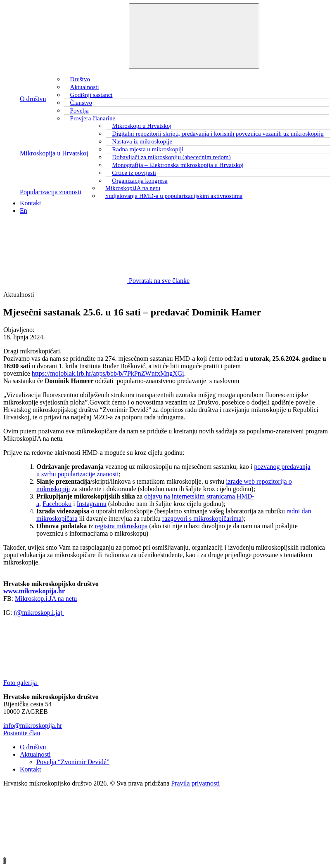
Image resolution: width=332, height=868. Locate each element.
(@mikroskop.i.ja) (39, 613)
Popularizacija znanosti (51, 192)
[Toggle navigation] (194, 36)
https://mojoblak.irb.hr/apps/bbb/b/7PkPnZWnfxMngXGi (108, 373)
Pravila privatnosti (195, 783)
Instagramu (92, 504)
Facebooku (57, 504)
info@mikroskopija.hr (33, 726)
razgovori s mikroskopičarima (202, 519)
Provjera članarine (93, 118)
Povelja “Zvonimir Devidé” (73, 762)
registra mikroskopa (121, 526)
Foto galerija (83, 683)
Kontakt (31, 203)
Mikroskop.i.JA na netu (46, 599)
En (24, 211)
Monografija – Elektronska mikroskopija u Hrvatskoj (178, 165)
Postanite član (22, 733)
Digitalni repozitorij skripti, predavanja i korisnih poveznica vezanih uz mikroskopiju (218, 134)
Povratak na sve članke (96, 281)
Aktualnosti (35, 754)
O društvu (33, 99)
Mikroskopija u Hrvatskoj (54, 153)
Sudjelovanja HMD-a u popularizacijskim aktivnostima (174, 196)
